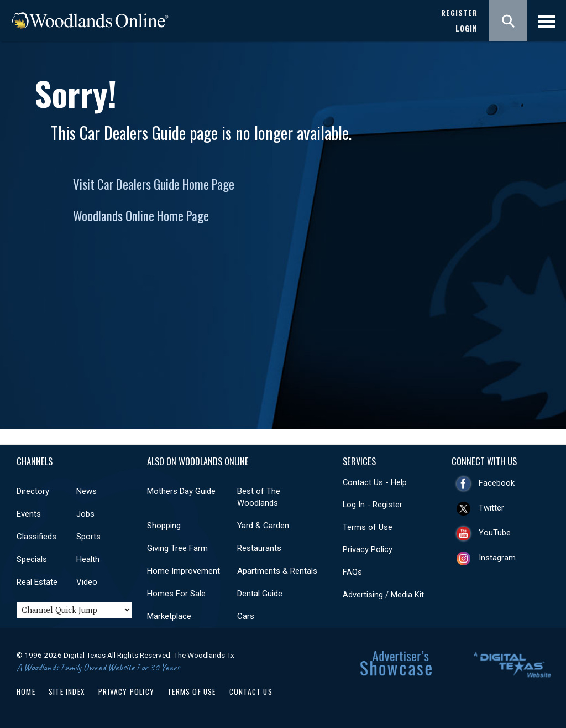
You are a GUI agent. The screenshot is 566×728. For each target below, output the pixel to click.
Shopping (164, 526)
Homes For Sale (176, 594)
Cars (246, 616)
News (87, 491)
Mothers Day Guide (181, 491)
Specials (32, 559)
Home (26, 691)
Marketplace (169, 616)
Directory (33, 491)
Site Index (67, 691)
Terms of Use (368, 527)
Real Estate (37, 582)
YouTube (495, 533)
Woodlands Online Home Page (141, 216)
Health (88, 559)
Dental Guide (260, 594)
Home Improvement (184, 571)
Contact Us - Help (375, 482)
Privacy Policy (368, 549)
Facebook (497, 483)
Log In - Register (373, 505)
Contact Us (251, 691)
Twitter (491, 508)
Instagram (497, 558)
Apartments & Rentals (277, 571)
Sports (88, 537)
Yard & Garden (263, 526)
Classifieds (36, 537)
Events (29, 514)
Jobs (85, 514)
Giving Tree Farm (177, 548)
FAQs (352, 572)
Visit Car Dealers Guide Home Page (154, 184)
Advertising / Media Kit (383, 595)
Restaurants (259, 548)
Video (87, 582)
